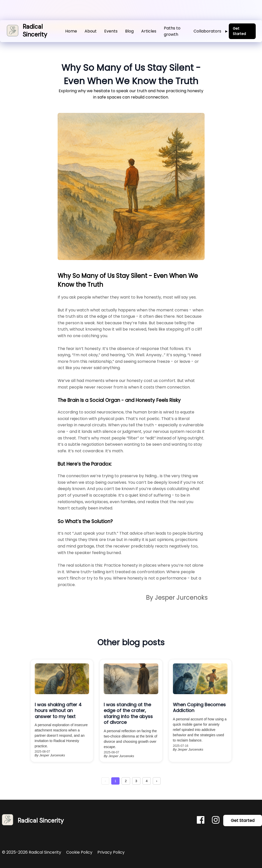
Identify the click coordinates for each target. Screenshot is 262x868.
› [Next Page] (157, 781)
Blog (129, 31)
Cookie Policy (80, 852)
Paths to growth (172, 31)
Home (71, 31)
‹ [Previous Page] (105, 781)
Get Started (239, 31)
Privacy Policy (111, 852)
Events (111, 31)
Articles (149, 31)
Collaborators (211, 31)
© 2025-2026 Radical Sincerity (32, 852)
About (91, 31)
